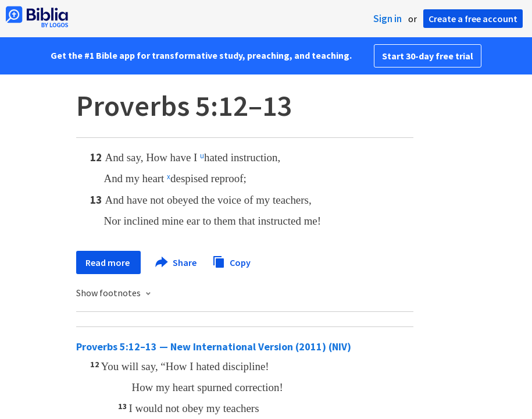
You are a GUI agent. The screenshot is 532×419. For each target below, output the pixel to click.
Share (176, 262)
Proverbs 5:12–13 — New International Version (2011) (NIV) (214, 347)
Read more (108, 262)
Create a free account (473, 19)
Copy (231, 261)
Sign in (388, 19)
